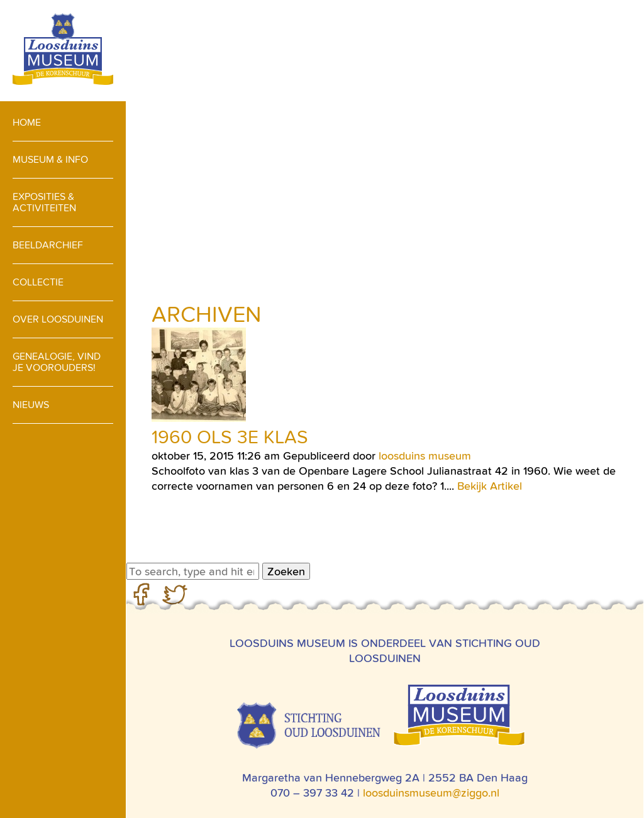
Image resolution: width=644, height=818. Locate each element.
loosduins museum (425, 456)
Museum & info (50, 159)
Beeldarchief (48, 245)
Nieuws (31, 405)
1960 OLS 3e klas (230, 437)
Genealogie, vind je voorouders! (57, 362)
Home (27, 122)
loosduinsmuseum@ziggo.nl (431, 793)
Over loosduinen (58, 319)
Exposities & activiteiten (44, 202)
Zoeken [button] (286, 571)
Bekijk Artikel (490, 486)
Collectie (38, 282)
